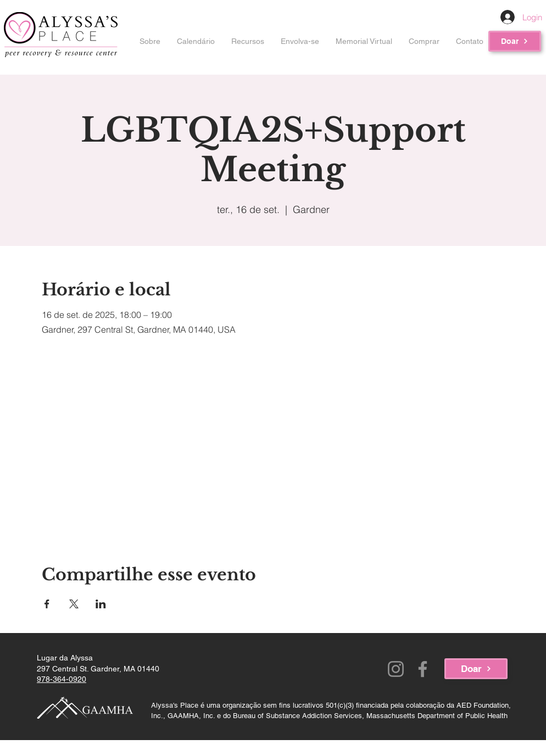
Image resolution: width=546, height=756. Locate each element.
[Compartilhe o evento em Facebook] (47, 604)
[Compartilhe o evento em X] (74, 604)
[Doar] (515, 41)
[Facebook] (423, 669)
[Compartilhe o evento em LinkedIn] (101, 604)
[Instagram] (396, 669)
